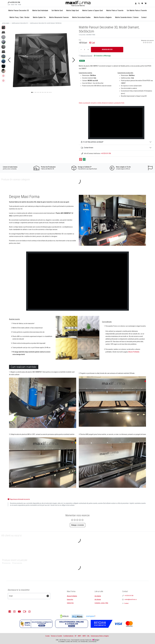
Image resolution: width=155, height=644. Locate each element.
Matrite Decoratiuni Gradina (81, 17)
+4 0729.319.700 (106, 153)
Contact (144, 17)
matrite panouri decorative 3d (20, 23)
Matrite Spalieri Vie (39, 17)
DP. (76, 636)
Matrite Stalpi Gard (72, 10)
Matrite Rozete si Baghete (103, 17)
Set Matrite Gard (57, 10)
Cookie (47, 636)
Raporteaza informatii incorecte (19, 499)
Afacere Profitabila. (134, 352)
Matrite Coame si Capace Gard (93, 10)
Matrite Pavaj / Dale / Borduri (19, 17)
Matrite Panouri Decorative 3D (19, 10)
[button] (9, 60)
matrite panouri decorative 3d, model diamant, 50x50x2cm (46, 23)
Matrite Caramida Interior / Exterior (127, 17)
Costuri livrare (87, 148)
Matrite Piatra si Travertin (115, 10)
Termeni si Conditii (56, 636)
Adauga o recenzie (78, 525)
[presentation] (19, 602)
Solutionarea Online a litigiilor (100, 636)
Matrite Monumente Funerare (59, 17)
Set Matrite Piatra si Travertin (137, 10)
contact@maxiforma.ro (131, 599)
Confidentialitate (68, 636)
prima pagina (6, 23)
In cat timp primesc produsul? (92, 142)
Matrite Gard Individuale (40, 10)
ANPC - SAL (86, 636)
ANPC (79, 636)
